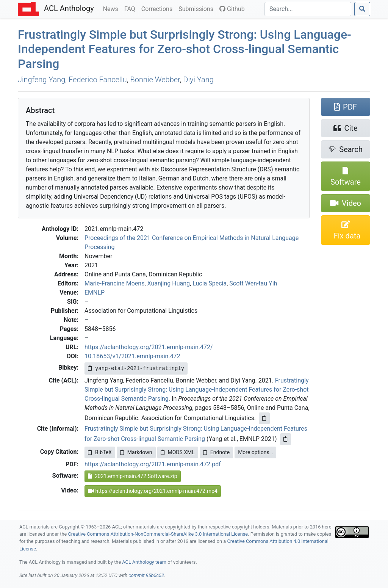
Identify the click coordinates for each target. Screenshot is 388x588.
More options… (255, 452)
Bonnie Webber (155, 80)
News (112, 8)
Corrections (158, 8)
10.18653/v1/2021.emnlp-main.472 (132, 356)
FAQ (131, 8)
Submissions (197, 8)
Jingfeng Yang (41, 80)
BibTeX (100, 452)
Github (232, 9)
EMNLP (95, 292)
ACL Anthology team (144, 562)
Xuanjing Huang (169, 283)
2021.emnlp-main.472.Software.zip (133, 476)
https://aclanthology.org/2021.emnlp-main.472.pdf (153, 464)
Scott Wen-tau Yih (253, 283)
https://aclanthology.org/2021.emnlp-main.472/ (149, 347)
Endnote (216, 452)
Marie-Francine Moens (114, 283)
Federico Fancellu (98, 80)
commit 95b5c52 (146, 575)
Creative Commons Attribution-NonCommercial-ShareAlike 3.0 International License (158, 534)
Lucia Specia (210, 283)
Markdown (136, 452)
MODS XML (178, 452)
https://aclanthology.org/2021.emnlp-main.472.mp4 (153, 491)
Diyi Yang (198, 80)
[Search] (308, 9)
